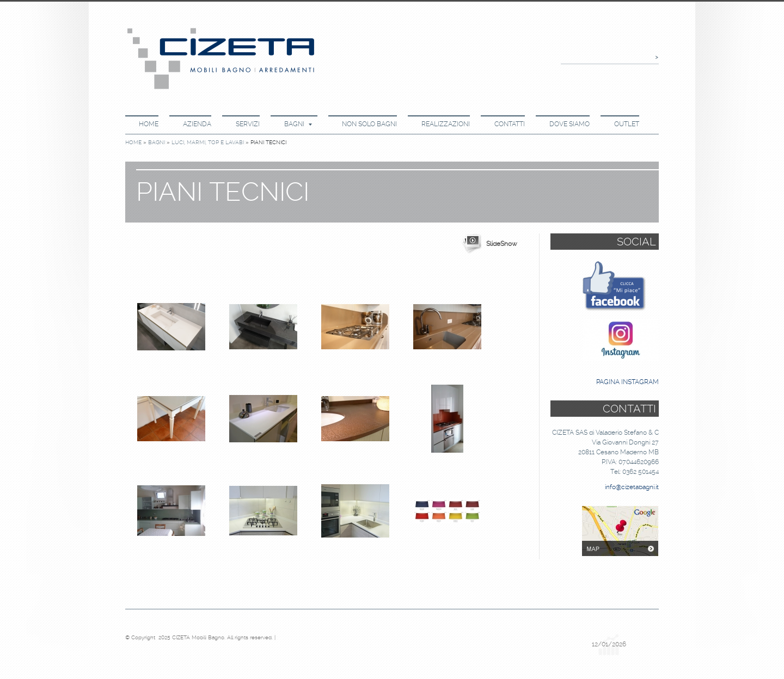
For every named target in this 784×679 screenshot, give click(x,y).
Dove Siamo (569, 124)
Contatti (510, 124)
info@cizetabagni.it (632, 487)
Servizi (248, 124)
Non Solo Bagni (369, 124)
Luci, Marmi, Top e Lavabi (208, 142)
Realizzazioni (446, 124)
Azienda (197, 124)
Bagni (298, 124)
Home (149, 124)
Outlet (627, 124)
